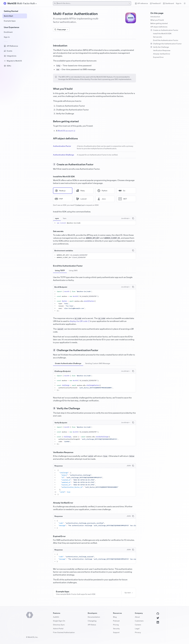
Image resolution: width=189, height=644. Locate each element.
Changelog (92, 621)
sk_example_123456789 (79, 255)
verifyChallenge (102, 437)
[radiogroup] (94, 195)
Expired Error (158, 57)
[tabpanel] (94, 223)
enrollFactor (89, 301)
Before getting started (159, 23)
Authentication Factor (62, 146)
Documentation (94, 617)
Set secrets (157, 37)
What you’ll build (157, 20)
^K (129, 3)
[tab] (57, 218)
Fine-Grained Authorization (64, 632)
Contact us (80, 205)
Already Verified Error (162, 54)
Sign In (179, 3)
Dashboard (168, 3)
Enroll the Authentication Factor (166, 40)
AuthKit (56, 617)
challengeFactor (93, 385)
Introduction (155, 17)
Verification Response (162, 50)
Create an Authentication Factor (164, 30)
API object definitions (159, 27)
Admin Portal (58, 628)
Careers (138, 625)
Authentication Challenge (64, 155)
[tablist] (61, 218)
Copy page (61, 29)
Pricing (116, 625)
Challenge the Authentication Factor (166, 44)
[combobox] (92, 3)
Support (116, 632)
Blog (115, 617)
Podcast (116, 621)
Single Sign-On (59, 621)
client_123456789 (79, 257)
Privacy (138, 632)
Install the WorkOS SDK (162, 33)
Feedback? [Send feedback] (155, 3)
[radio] (63, 191)
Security (116, 628)
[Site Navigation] (27, 3)
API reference (141, 3)
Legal (137, 628)
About (137, 617)
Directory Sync (59, 625)
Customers (139, 621)
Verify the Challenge (160, 47)
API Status (92, 625)
